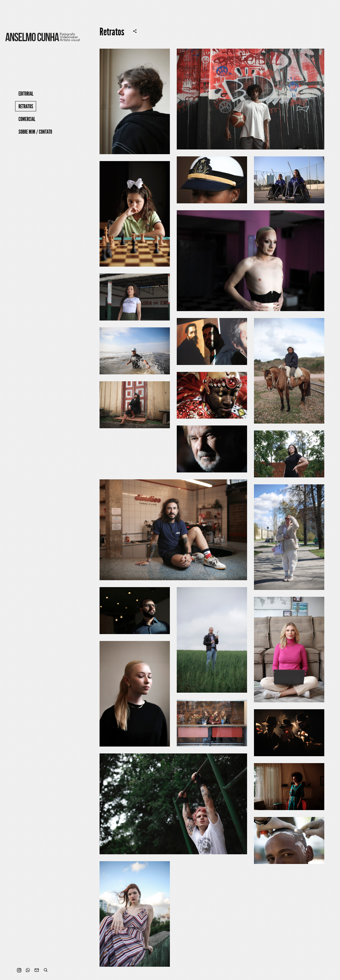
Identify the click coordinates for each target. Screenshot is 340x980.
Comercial (27, 119)
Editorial (26, 94)
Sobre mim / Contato (35, 132)
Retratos (26, 106)
